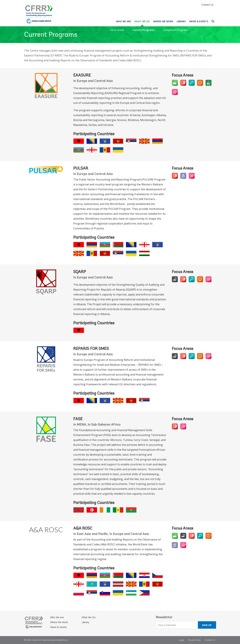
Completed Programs (176, 30)
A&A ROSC (46, 530)
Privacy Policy (194, 640)
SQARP (80, 272)
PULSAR (81, 169)
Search (213, 21)
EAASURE (82, 76)
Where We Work (163, 21)
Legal (182, 640)
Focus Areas (117, 30)
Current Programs (144, 30)
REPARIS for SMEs (91, 349)
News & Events (199, 21)
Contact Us (207, 5)
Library (181, 21)
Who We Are (124, 21)
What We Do (142, 21)
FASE (78, 419)
